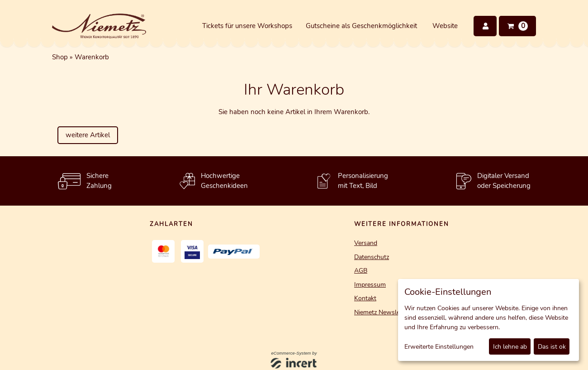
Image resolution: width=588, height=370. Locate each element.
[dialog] (488, 320)
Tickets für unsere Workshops (247, 26)
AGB (361, 271)
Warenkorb (92, 57)
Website (445, 26)
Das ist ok (552, 347)
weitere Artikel (88, 135)
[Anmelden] (485, 26)
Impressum (370, 285)
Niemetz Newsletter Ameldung (398, 312)
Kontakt (365, 298)
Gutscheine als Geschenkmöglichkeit (361, 26)
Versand (366, 243)
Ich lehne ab (510, 347)
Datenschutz (372, 257)
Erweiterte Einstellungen (439, 347)
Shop (60, 57)
